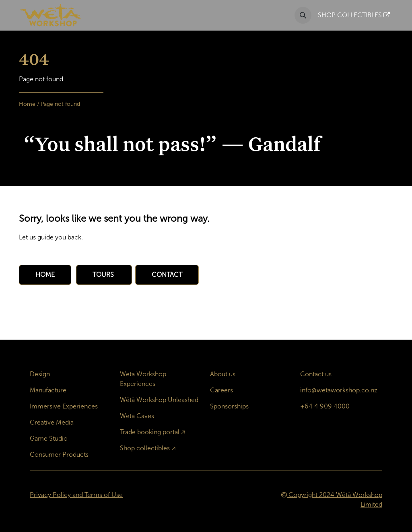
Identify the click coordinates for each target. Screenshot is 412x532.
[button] (303, 15)
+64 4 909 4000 (325, 406)
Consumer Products (59, 455)
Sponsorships (229, 406)
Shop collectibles (145, 448)
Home (27, 104)
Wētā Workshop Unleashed (159, 400)
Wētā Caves (137, 416)
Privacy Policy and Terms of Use (76, 495)
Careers (221, 390)
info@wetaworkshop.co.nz (339, 390)
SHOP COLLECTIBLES (354, 15)
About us (223, 374)
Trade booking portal (150, 432)
